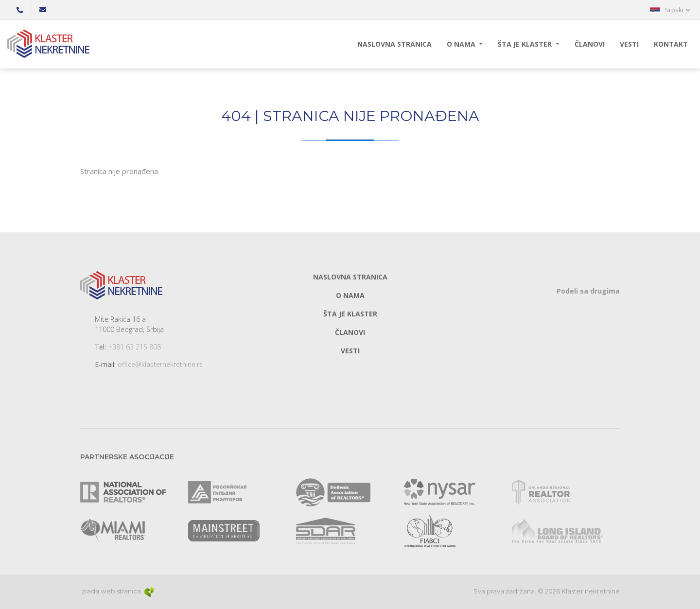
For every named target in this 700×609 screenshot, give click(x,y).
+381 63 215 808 (134, 347)
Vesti (629, 44)
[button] (670, 10)
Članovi (590, 44)
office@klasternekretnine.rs (160, 364)
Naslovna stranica (394, 44)
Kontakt (671, 44)
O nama (462, 44)
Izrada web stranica (118, 591)
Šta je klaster (526, 44)
